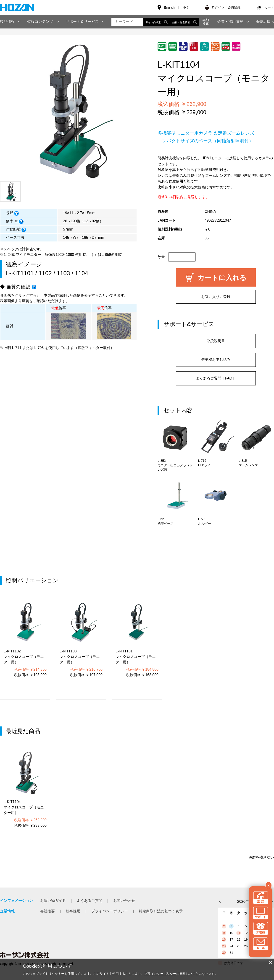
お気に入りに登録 (216, 297)
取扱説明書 (216, 341)
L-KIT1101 (20, 273)
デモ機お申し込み (216, 360)
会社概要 (47, 911)
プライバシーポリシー (110, 911)
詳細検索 (206, 22)
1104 (82, 273)
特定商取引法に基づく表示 (161, 911)
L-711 (17, 348)
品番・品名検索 (185, 22)
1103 (63, 273)
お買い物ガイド (53, 901)
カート (269, 7)
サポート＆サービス (82, 22)
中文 (186, 8)
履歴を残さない (261, 857)
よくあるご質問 (90, 901)
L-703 (39, 348)
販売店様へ (265, 22)
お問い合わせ (124, 901)
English (169, 8)
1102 (45, 273)
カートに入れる (222, 278)
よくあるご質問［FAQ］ (216, 378)
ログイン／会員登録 (226, 7)
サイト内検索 (157, 22)
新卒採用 (73, 911)
